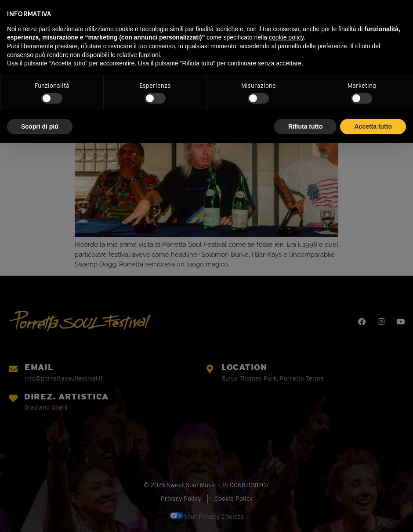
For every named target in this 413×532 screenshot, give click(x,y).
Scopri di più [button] (40, 126)
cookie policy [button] (286, 37)
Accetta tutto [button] (373, 126)
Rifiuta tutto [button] (306, 126)
